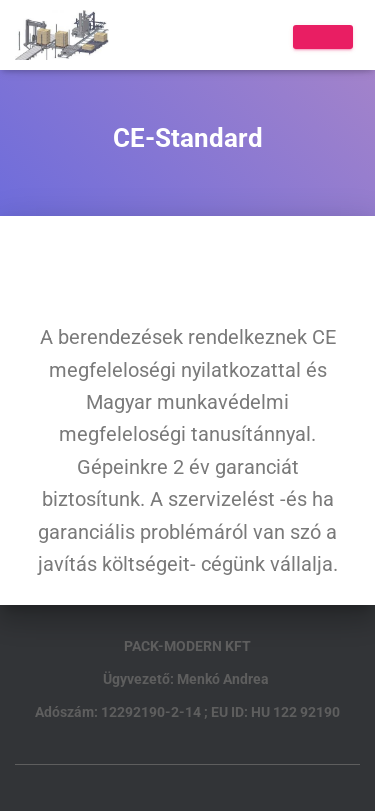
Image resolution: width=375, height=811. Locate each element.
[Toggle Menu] (323, 37)
